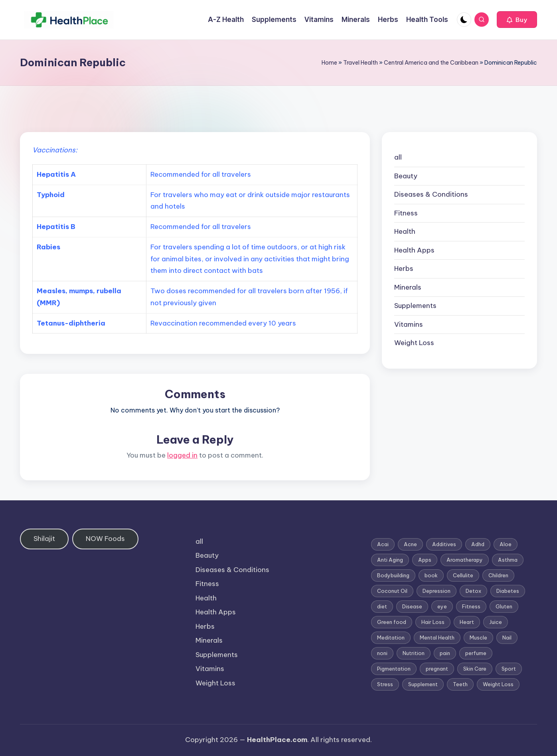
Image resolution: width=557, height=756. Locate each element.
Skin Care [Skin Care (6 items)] (475, 669)
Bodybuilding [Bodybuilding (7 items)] (393, 575)
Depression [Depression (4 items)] (437, 591)
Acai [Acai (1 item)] (383, 544)
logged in (182, 455)
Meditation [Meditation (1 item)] (391, 638)
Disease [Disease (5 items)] (412, 606)
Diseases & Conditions (431, 194)
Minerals (408, 287)
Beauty (406, 176)
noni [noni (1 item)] (382, 653)
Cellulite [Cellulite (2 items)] (463, 575)
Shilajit (44, 539)
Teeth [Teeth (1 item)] (460, 684)
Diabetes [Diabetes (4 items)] (508, 591)
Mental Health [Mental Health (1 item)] (437, 638)
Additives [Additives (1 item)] (444, 544)
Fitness (406, 213)
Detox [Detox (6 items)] (473, 591)
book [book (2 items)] (431, 575)
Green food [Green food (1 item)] (392, 622)
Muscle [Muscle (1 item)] (478, 638)
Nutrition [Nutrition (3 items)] (414, 653)
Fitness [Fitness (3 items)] (471, 606)
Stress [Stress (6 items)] (385, 684)
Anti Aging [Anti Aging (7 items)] (390, 560)
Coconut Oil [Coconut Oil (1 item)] (392, 591)
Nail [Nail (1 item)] (507, 638)
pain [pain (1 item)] (445, 653)
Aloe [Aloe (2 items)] (506, 544)
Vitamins (409, 324)
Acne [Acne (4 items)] (410, 544)
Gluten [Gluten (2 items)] (504, 606)
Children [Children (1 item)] (498, 575)
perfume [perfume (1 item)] (476, 653)
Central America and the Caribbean (431, 63)
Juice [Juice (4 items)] (496, 622)
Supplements (415, 306)
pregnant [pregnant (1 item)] (437, 669)
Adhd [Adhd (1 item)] (478, 544)
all (398, 157)
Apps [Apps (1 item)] (425, 560)
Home (329, 63)
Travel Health (360, 63)
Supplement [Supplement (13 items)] (423, 684)
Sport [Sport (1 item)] (509, 669)
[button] (517, 20)
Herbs (404, 268)
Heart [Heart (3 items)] (467, 622)
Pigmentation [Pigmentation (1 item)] (394, 669)
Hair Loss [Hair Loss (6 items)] (433, 622)
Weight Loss (414, 343)
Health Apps (414, 250)
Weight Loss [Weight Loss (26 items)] (498, 684)
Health (405, 231)
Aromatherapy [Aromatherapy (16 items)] (465, 560)
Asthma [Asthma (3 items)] (508, 560)
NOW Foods (105, 539)
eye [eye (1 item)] (442, 606)
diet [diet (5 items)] (382, 606)
